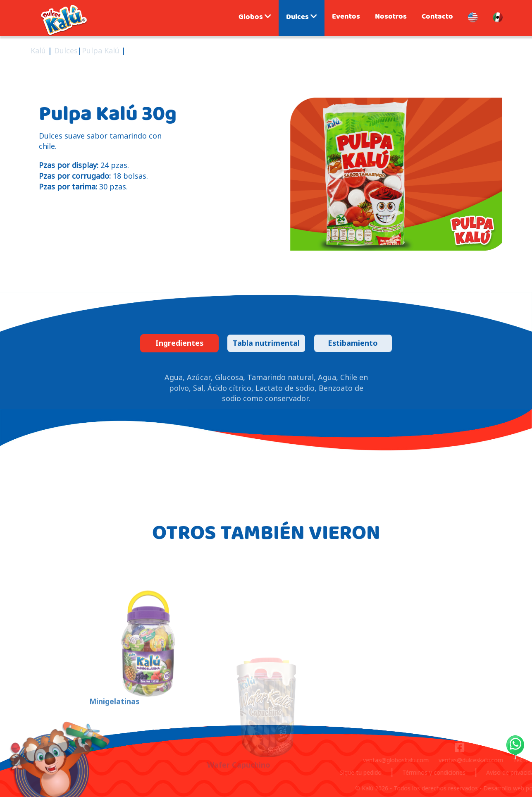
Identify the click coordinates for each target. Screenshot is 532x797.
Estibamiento (353, 343)
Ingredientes (179, 343)
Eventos (346, 17)
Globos (255, 18)
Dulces (302, 18)
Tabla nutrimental (266, 343)
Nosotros (391, 17)
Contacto (437, 17)
